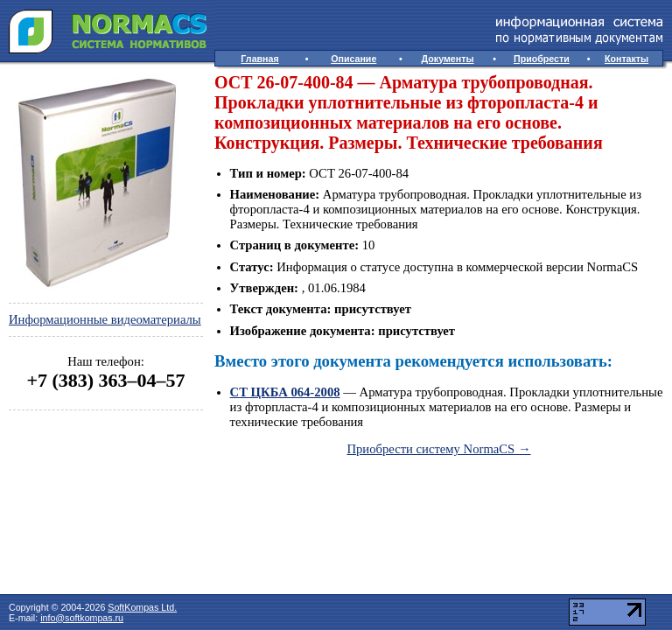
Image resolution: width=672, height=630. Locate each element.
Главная (259, 59)
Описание (353, 59)
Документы (448, 59)
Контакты (626, 59)
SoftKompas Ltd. (142, 607)
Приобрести (542, 59)
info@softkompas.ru (82, 618)
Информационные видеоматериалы (105, 319)
